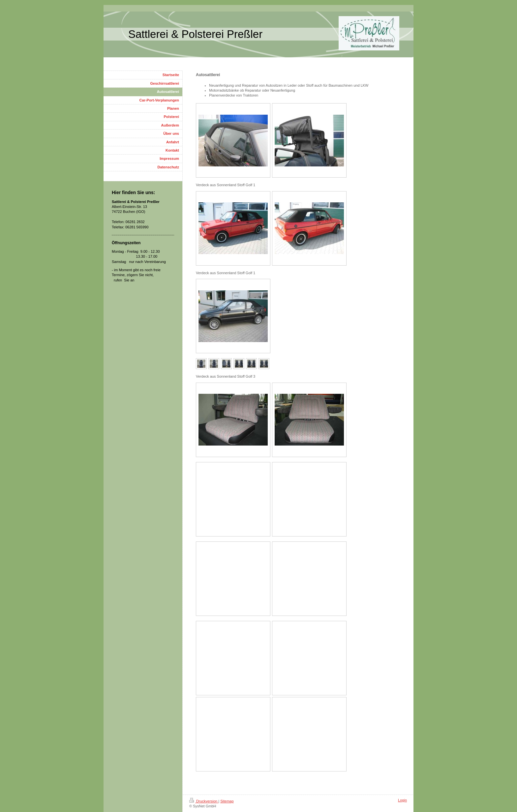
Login (402, 800)
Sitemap (227, 801)
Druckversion (204, 801)
